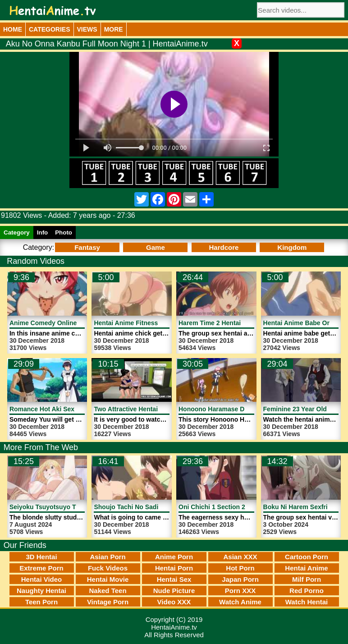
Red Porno (307, 591)
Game (156, 247)
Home (13, 29)
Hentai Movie (108, 579)
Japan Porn (240, 579)
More (114, 29)
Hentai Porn (174, 568)
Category (17, 232)
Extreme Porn (41, 568)
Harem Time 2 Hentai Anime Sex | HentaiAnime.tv (252, 323)
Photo (64, 232)
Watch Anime (240, 602)
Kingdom (292, 247)
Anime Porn (174, 557)
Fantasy (87, 247)
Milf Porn (307, 579)
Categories (50, 29)
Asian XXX (240, 557)
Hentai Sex (174, 579)
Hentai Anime (306, 568)
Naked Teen (108, 591)
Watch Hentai (307, 602)
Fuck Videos (108, 568)
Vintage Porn (108, 602)
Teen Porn (41, 602)
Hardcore (224, 247)
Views (87, 29)
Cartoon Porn (307, 557)
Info (42, 232)
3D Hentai (41, 557)
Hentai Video (42, 579)
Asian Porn (108, 557)
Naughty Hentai (41, 591)
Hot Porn (240, 568)
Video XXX (174, 602)
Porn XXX (240, 591)
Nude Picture (174, 591)
